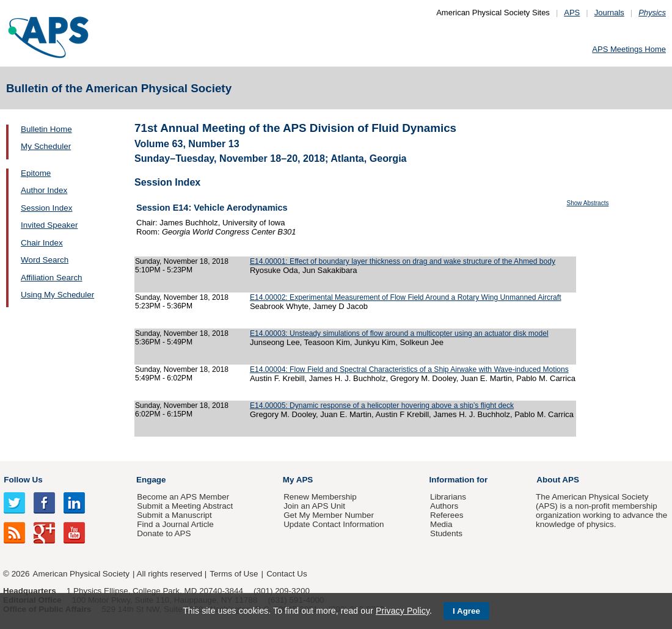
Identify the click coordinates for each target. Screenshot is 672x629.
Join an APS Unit (314, 506)
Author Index (44, 190)
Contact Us (287, 574)
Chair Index (42, 243)
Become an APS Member (183, 497)
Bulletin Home (46, 129)
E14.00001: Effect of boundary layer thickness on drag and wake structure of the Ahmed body (403, 261)
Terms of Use (234, 574)
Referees (447, 515)
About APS (558, 480)
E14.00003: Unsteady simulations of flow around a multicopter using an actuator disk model (399, 333)
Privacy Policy (403, 611)
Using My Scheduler (57, 295)
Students (446, 533)
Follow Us (23, 480)
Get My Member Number (329, 515)
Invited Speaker (49, 225)
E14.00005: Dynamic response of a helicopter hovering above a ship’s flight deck (382, 405)
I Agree (466, 611)
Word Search (45, 260)
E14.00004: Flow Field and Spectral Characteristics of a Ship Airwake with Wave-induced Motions (409, 369)
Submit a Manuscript (174, 515)
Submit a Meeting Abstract (185, 506)
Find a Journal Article (175, 524)
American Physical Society (81, 574)
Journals (609, 13)
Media (441, 524)
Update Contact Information (334, 524)
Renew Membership (320, 497)
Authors (444, 506)
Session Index (46, 208)
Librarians (448, 497)
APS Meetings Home (629, 49)
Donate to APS (164, 533)
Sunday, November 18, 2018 (182, 261)
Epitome (36, 173)
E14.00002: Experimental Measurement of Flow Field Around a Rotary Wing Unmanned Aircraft (406, 297)
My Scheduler (46, 146)
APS (572, 13)
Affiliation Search (52, 278)
